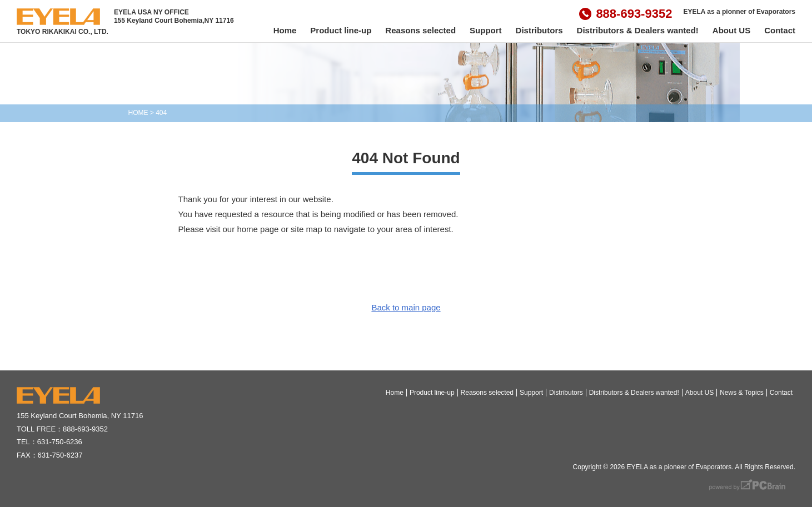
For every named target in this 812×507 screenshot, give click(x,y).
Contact (780, 30)
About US (731, 30)
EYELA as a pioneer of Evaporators (679, 467)
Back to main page (406, 307)
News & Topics (741, 393)
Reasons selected (420, 30)
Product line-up (341, 30)
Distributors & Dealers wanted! (638, 30)
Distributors (539, 30)
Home (285, 30)
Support (486, 30)
